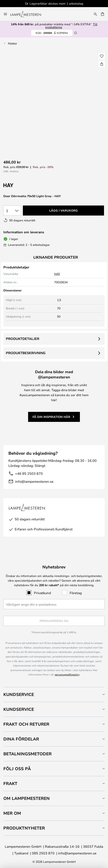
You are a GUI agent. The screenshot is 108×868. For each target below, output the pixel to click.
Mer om (12, 813)
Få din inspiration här (51, 417)
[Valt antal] (12, 211)
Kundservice (19, 694)
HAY (57, 274)
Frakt (10, 783)
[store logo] (28, 14)
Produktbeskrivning (26, 353)
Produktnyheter (24, 828)
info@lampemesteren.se (34, 481)
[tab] (54, 694)
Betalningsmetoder (27, 754)
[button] (102, 56)
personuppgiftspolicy (67, 674)
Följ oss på (17, 769)
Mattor (12, 43)
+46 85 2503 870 (29, 473)
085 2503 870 (43, 853)
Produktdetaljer (23, 339)
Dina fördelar (21, 739)
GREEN (52, 33)
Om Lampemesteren (27, 798)
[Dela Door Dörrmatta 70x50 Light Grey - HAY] (102, 64)
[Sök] (95, 14)
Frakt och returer (26, 724)
